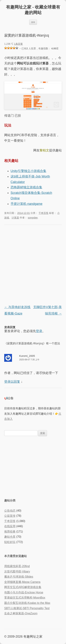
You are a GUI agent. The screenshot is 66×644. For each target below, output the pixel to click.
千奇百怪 (43, 213)
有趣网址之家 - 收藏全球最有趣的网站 (33, 10)
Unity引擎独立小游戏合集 (28, 171)
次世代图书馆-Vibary (17, 571)
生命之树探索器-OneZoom (21, 613)
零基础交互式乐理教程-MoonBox (25, 598)
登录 (39, 331)
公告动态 (10, 511)
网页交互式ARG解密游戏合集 (23, 587)
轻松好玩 (10, 542)
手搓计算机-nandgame (26, 204)
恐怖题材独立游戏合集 (26, 187)
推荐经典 (10, 532)
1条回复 (18, 44)
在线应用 (10, 526)
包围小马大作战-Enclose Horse (24, 592)
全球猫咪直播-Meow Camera (22, 582)
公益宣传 (10, 516)
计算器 (15, 218)
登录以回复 (12, 382)
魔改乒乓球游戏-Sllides (19, 577)
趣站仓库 (10, 537)
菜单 (33, 22)
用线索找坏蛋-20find (17, 566)
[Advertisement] (33, 467)
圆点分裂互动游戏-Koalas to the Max (27, 603)
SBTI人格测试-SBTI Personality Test (27, 608)
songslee (33, 218)
